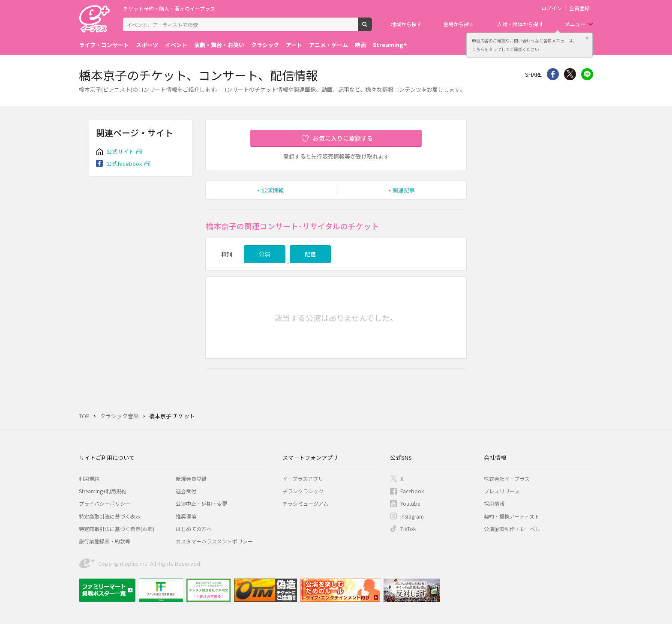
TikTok (408, 529)
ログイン (552, 8)
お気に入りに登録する (343, 138)
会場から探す (459, 24)
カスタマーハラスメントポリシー (214, 541)
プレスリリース (502, 491)
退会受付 (186, 491)
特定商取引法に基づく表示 (110, 516)
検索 (371, 28)
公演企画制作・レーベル (512, 529)
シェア (553, 74)
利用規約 (89, 478)
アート (294, 45)
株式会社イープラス (507, 478)
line (587, 74)
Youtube (410, 503)
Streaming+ (390, 45)
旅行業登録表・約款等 (105, 541)
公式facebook (124, 163)
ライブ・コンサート (104, 45)
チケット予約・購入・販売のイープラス (169, 8)
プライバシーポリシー (105, 503)
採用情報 (494, 503)
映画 (360, 45)
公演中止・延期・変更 (201, 503)
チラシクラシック (303, 491)
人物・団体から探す (520, 24)
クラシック (265, 45)
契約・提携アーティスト (512, 516)
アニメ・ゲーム (328, 45)
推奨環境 (186, 516)
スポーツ (147, 45)
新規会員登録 (191, 478)
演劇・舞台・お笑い (219, 45)
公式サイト (120, 151)
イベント (176, 45)
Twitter (570, 74)
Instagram (412, 516)
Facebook (412, 491)
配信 (310, 254)
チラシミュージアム (305, 503)
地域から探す (406, 24)
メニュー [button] (575, 24)
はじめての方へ (194, 529)
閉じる (587, 38)
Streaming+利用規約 (103, 491)
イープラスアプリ (303, 478)
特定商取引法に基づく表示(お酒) (117, 529)
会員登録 (579, 8)
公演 (264, 254)
